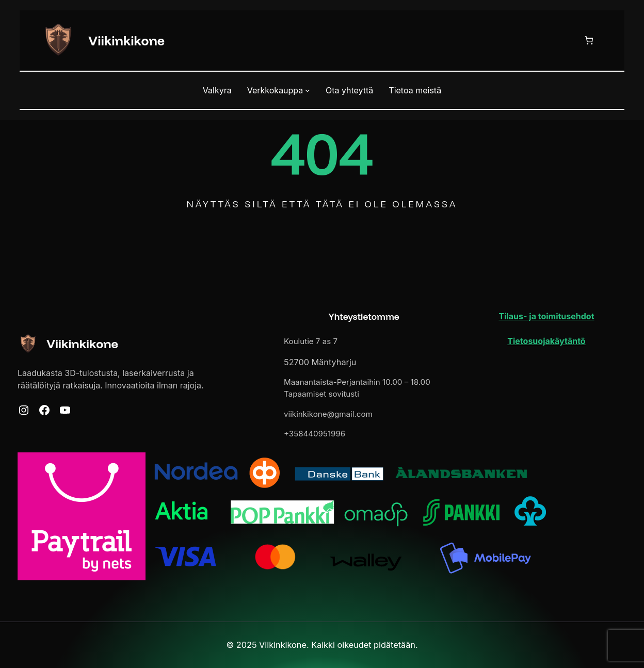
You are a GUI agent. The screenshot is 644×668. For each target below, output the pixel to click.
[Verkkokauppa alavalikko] (308, 90)
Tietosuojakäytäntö (546, 341)
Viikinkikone (126, 40)
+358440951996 (315, 434)
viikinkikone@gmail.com (328, 414)
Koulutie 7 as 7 (311, 341)
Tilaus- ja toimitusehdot (546, 316)
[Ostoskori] (591, 40)
